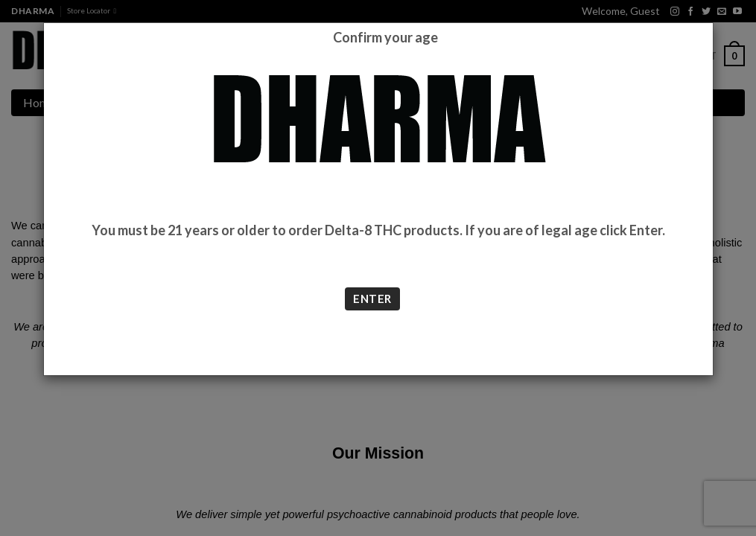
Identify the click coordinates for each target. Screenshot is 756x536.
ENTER (372, 299)
